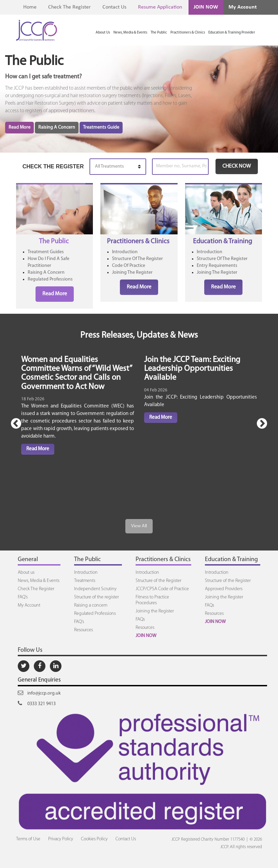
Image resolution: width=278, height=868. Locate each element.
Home (30, 7)
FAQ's (23, 597)
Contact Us (114, 7)
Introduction (125, 252)
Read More (19, 127)
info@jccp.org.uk (39, 693)
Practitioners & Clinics (188, 33)
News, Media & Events (130, 33)
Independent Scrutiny (95, 589)
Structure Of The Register (137, 259)
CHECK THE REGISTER (53, 166)
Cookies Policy (94, 839)
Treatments (85, 581)
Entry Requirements (217, 266)
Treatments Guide (101, 127)
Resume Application (160, 7)
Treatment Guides (46, 252)
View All (139, 526)
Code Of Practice (129, 266)
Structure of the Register (158, 581)
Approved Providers (224, 589)
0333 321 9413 (37, 703)
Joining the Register (155, 611)
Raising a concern (91, 605)
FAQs (140, 619)
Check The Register (69, 7)
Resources (84, 630)
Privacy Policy (61, 839)
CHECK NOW (237, 166)
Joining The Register (132, 273)
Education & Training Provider (232, 33)
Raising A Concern (57, 127)
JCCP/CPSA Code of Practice (162, 589)
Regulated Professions (50, 279)
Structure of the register (96, 597)
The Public (159, 33)
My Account (243, 7)
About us (26, 573)
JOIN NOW (206, 7)
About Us (103, 33)
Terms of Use (28, 839)
